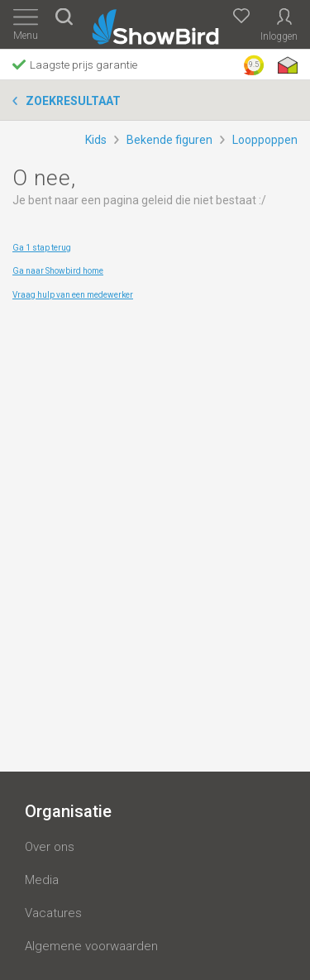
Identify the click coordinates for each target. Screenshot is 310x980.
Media (42, 880)
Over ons (50, 847)
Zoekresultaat (73, 101)
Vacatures (53, 913)
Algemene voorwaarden (91, 946)
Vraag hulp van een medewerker (73, 295)
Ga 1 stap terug (42, 248)
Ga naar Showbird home (58, 271)
